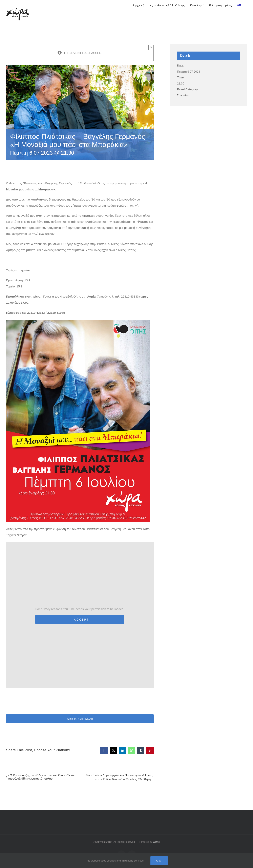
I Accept (80, 619)
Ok (159, 861)
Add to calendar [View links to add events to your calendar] (80, 719)
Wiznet (157, 842)
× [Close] (151, 47)
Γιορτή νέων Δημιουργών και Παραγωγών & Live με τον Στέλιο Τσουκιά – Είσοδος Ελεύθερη (118, 777)
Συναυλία (183, 95)
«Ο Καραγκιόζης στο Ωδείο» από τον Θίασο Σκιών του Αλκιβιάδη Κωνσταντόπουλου (42, 777)
